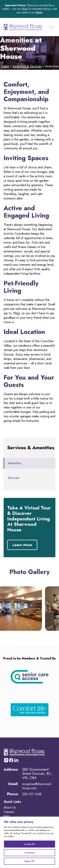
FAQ (7, 816)
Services (14, 478)
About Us (10, 808)
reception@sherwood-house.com (37, 786)
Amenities (14, 463)
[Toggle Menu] (51, 27)
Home (5, 66)
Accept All (29, 844)
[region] (29, 842)
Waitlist (39, 12)
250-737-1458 (32, 794)
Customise (30, 853)
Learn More (22, 545)
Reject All (29, 861)
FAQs (25, 9)
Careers (9, 812)
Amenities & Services (27, 66)
